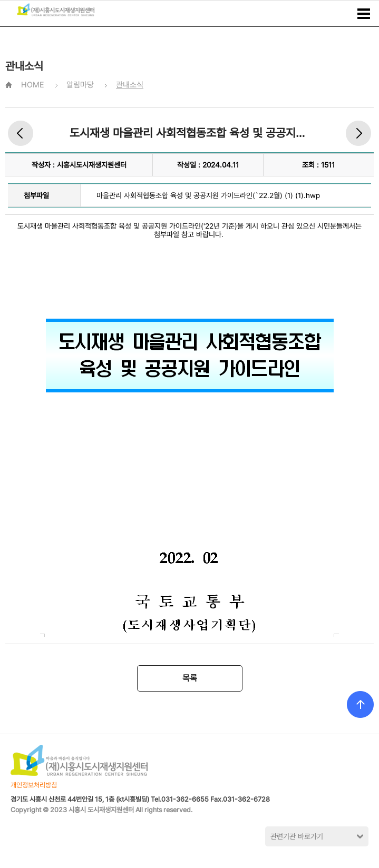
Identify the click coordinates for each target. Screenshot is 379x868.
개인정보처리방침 (34, 785)
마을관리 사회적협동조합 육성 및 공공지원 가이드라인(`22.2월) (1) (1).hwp (208, 195)
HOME (33, 85)
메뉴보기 (364, 14)
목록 (190, 678)
